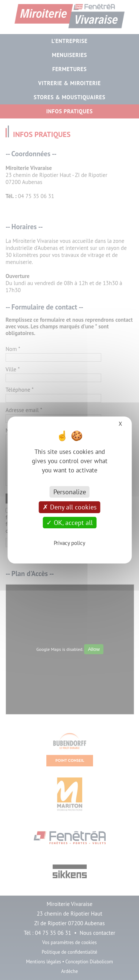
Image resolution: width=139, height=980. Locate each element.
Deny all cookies (70, 507)
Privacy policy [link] (69, 543)
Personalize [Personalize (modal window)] (70, 492)
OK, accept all (69, 523)
